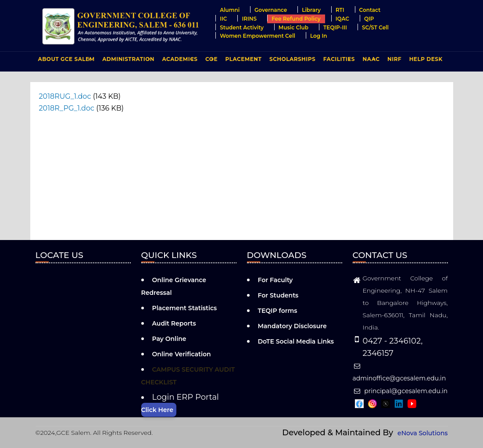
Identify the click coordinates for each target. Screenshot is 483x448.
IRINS (249, 19)
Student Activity (242, 27)
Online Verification (182, 354)
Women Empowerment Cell (258, 36)
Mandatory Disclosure (292, 326)
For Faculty (275, 280)
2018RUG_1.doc (65, 96)
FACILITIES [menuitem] (338, 61)
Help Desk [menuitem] (426, 59)
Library (311, 10)
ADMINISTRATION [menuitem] (127, 61)
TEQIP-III (335, 27)
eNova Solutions (422, 433)
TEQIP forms (278, 311)
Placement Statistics (185, 308)
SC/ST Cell (375, 27)
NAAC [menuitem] (370, 61)
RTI (340, 10)
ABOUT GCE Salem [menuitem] (65, 61)
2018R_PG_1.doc (67, 108)
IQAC (342, 19)
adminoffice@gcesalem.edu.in (399, 373)
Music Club (293, 27)
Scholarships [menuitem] (292, 59)
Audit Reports (174, 323)
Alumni (230, 10)
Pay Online (169, 339)
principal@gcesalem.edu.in (400, 391)
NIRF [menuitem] (394, 59)
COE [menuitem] (210, 61)
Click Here (157, 410)
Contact (370, 10)
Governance (271, 10)
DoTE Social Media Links (296, 341)
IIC (223, 19)
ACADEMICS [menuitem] (179, 61)
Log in (319, 36)
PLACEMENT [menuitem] (243, 61)
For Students (278, 295)
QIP (369, 19)
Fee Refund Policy (296, 19)
